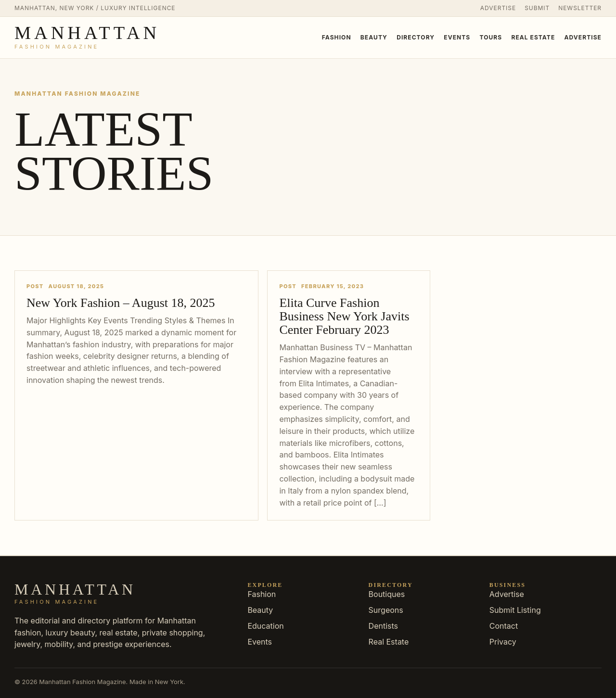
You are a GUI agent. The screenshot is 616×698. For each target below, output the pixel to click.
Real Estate (533, 37)
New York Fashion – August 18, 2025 (121, 303)
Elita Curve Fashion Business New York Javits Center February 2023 (344, 316)
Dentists (383, 626)
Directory (416, 37)
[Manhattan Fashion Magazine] (87, 38)
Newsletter (580, 8)
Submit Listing (515, 610)
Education (265, 626)
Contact (504, 626)
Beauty (374, 37)
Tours (491, 37)
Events (457, 37)
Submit (537, 8)
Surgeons (386, 610)
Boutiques (387, 594)
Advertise (498, 8)
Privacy (503, 642)
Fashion (337, 37)
